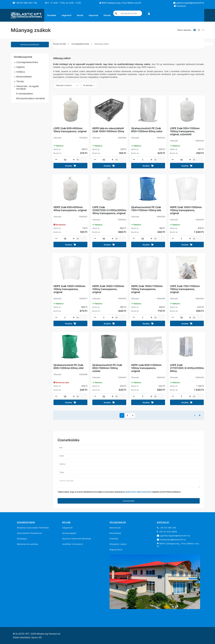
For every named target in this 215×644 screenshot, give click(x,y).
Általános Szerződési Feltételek (33, 528)
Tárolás (20, 81)
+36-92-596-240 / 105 (25, 3)
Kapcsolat (93, 15)
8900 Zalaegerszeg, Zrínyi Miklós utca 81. (120, 3)
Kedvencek (115, 528)
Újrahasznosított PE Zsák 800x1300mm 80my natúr (147, 130)
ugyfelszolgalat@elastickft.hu (189, 3)
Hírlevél (107, 15)
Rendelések (115, 533)
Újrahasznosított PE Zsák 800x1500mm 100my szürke (107, 368)
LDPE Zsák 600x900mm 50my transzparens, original (70, 130)
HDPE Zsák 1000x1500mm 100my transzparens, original (186, 210)
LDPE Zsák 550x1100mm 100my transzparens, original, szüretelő (185, 131)
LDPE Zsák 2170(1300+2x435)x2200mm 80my (187, 368)
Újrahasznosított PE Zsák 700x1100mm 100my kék (146, 209)
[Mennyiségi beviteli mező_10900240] (143, 396)
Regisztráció (116, 550)
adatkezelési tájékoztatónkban (138, 492)
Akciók (80, 15)
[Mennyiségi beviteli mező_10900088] (65, 396)
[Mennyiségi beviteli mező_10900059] (143, 239)
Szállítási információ (72, 544)
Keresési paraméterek (30, 45)
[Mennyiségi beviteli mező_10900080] (143, 318)
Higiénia (20, 67)
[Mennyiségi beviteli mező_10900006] (104, 160)
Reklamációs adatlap (28, 544)
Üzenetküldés (129, 501)
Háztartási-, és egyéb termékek (27, 87)
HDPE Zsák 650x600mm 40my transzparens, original (70, 209)
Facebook (180, 6)
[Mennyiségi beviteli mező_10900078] (104, 318)
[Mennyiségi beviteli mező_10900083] (181, 318)
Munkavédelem (24, 77)
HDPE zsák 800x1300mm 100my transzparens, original (146, 368)
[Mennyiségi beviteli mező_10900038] (181, 160)
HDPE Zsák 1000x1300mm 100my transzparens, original (108, 289)
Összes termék (59, 44)
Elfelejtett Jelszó (118, 544)
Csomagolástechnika (27, 62)
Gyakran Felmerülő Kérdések (77, 539)
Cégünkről (66, 15)
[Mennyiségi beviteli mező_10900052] (65, 239)
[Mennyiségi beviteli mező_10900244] (181, 396)
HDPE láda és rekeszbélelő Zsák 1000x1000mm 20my (108, 130)
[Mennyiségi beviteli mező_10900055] (104, 239)
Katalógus (22, 539)
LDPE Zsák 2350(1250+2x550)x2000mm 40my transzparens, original (109, 210)
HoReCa (21, 72)
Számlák (114, 539)
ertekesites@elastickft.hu (171, 540)
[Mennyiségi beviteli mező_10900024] (143, 160)
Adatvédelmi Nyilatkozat (30, 533)
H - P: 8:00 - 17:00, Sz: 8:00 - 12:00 (63, 3)
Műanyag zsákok (102, 44)
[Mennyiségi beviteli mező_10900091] (104, 396)
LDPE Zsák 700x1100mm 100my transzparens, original (185, 289)
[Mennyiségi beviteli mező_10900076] (181, 239)
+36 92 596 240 (167, 528)
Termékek (51, 15)
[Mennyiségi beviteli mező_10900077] (65, 318)
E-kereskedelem (25, 94)
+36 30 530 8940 (167, 532)
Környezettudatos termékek (31, 98)
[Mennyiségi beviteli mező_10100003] (65, 160)
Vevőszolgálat (69, 533)
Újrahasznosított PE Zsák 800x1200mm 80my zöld (68, 367)
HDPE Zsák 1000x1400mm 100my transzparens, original (69, 289)
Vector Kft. (37, 637)
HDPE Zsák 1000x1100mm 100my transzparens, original (147, 289)
